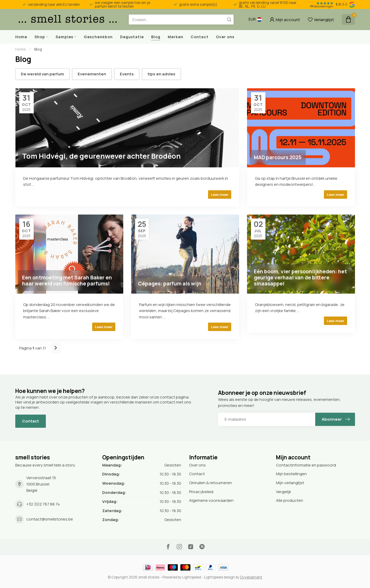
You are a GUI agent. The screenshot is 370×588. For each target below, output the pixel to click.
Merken (176, 37)
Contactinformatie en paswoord (306, 465)
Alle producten (290, 500)
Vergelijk (283, 492)
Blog (156, 37)
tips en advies (161, 74)
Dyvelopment (251, 577)
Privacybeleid (201, 492)
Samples (64, 37)
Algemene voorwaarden (211, 500)
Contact (200, 37)
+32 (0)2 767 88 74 (43, 504)
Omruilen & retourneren (211, 483)
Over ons (225, 37)
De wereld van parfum (42, 74)
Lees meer (220, 195)
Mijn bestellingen (291, 474)
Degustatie (132, 37)
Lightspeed (192, 577)
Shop (40, 37)
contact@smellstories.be (50, 519)
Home (21, 37)
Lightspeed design (219, 577)
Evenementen (92, 74)
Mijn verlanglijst (290, 483)
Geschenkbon (98, 37)
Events (127, 74)
